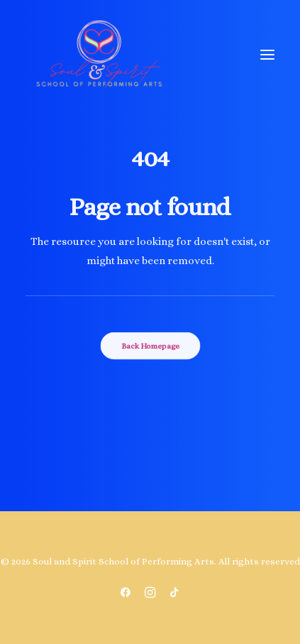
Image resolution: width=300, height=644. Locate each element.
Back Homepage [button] (150, 345)
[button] (267, 55)
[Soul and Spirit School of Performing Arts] (99, 55)
